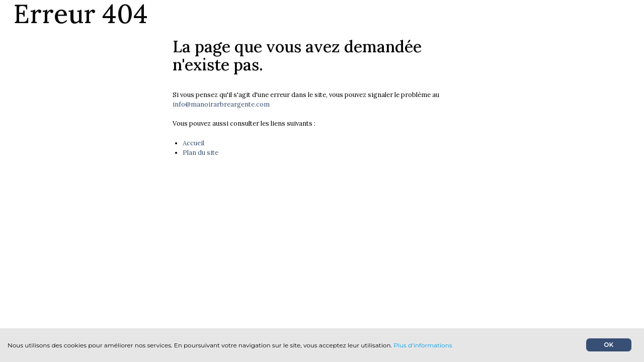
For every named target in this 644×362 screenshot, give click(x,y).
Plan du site (200, 153)
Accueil (193, 143)
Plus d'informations (423, 345)
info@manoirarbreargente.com (221, 104)
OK (609, 345)
